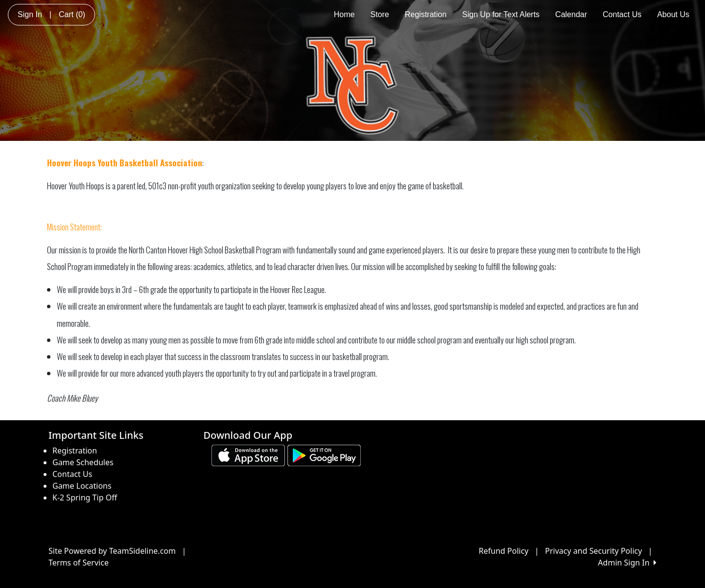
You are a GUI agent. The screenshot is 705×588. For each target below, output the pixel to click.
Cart (72, 14)
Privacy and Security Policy (593, 551)
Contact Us (622, 14)
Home (344, 14)
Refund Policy (504, 551)
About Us (673, 14)
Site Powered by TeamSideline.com (112, 551)
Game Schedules (83, 462)
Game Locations (82, 486)
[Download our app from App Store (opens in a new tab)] (248, 454)
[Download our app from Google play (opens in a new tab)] (324, 454)
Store (379, 14)
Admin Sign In (627, 563)
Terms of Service (79, 563)
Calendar (571, 14)
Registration (426, 14)
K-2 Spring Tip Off (85, 498)
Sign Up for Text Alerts (501, 14)
